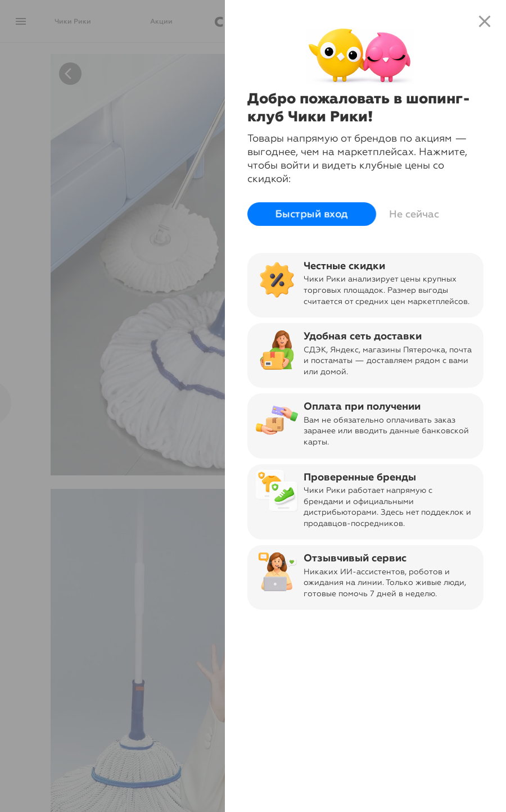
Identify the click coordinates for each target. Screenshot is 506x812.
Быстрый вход (312, 214)
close (485, 21)
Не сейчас (414, 214)
